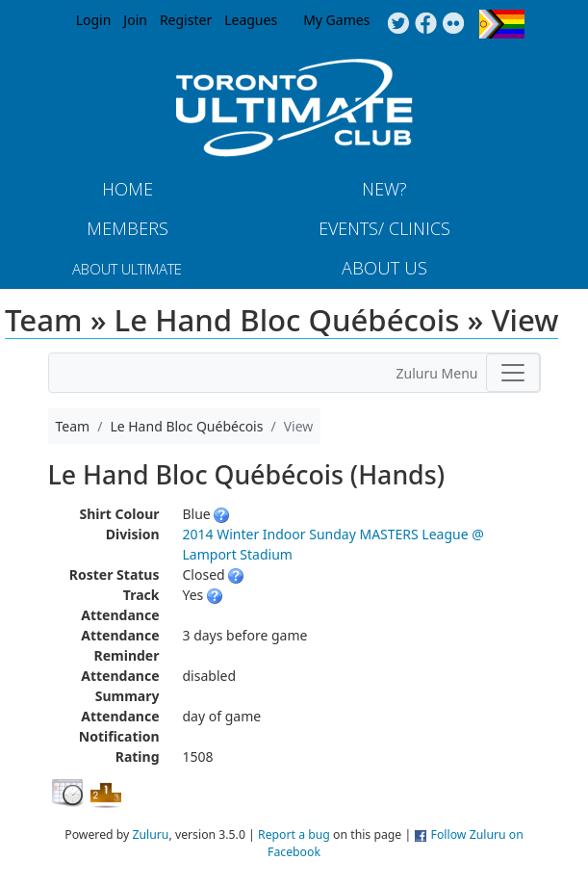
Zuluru (151, 835)
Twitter (398, 24)
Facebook (426, 24)
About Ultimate (127, 269)
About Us (384, 268)
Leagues (251, 20)
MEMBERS (128, 228)
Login (94, 20)
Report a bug (294, 835)
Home (128, 189)
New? (384, 189)
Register (186, 20)
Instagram (454, 24)
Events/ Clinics (384, 228)
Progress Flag (502, 24)
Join (135, 20)
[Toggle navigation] (513, 373)
